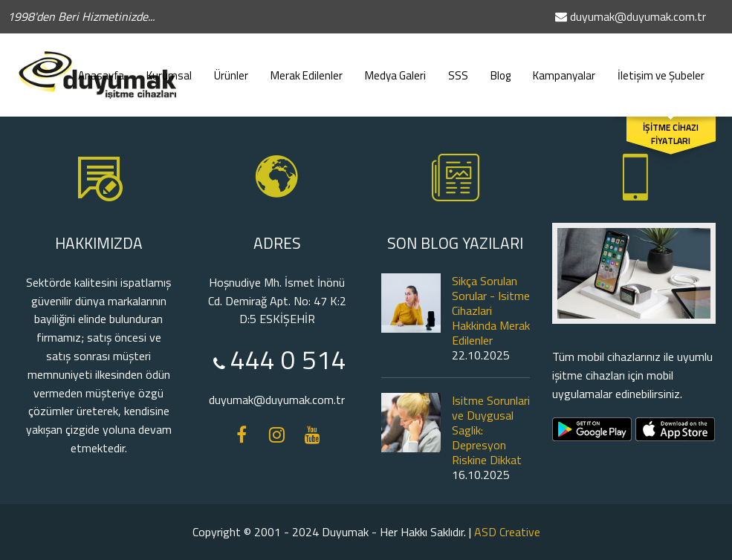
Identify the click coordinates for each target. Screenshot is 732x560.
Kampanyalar (564, 68)
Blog (501, 68)
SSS (458, 68)
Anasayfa (101, 68)
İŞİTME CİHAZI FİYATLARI (671, 134)
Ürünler (231, 68)
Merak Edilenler (307, 68)
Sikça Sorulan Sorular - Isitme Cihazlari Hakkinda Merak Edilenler (491, 310)
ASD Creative (507, 532)
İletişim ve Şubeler (661, 68)
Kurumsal (169, 68)
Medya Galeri (395, 68)
